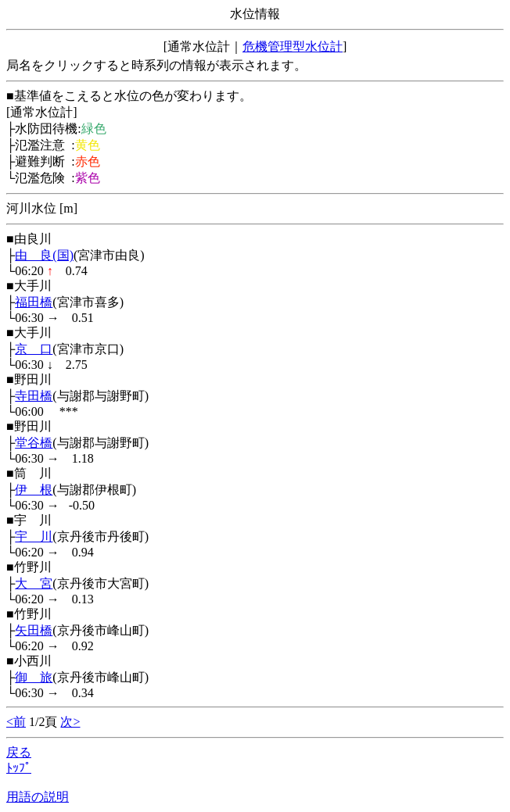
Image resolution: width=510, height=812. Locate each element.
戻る (19, 752)
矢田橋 (34, 630)
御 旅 (34, 677)
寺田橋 (34, 396)
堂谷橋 (34, 443)
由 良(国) (44, 255)
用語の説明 (38, 797)
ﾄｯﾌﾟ (19, 768)
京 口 (34, 349)
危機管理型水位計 (293, 47)
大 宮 (34, 583)
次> (70, 722)
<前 (16, 722)
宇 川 (34, 537)
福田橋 (34, 302)
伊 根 (34, 490)
